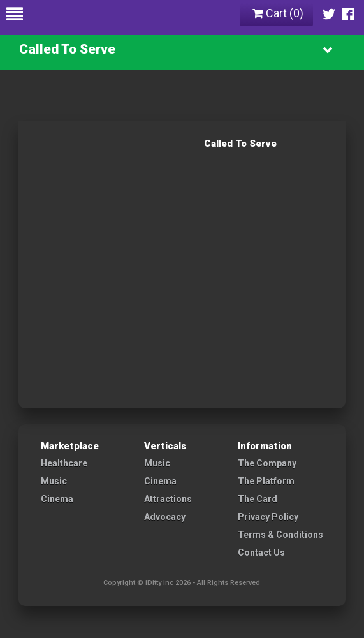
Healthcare (64, 463)
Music (54, 481)
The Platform (266, 481)
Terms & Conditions (280, 535)
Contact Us (261, 553)
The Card (258, 499)
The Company (267, 463)
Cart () (278, 13)
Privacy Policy (268, 517)
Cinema (57, 499)
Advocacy (165, 517)
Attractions (168, 499)
